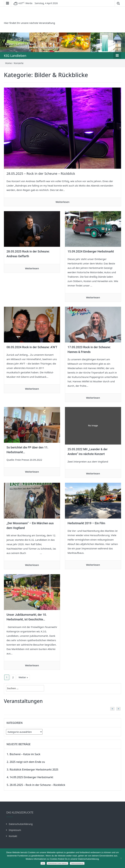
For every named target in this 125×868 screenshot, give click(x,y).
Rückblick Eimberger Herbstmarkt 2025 (34, 770)
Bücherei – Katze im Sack (25, 754)
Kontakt (13, 836)
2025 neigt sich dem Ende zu (27, 762)
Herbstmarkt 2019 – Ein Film (86, 523)
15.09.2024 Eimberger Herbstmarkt (91, 251)
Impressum (15, 830)
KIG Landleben (15, 56)
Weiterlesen (62, 202)
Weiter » (23, 677)
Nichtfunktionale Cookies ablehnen (57, 864)
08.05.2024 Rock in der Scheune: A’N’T (32, 347)
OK (43, 864)
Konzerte (19, 63)
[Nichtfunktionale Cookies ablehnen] (121, 858)
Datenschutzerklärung (21, 824)
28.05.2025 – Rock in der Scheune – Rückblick (41, 174)
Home (8, 63)
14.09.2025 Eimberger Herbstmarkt (31, 777)
